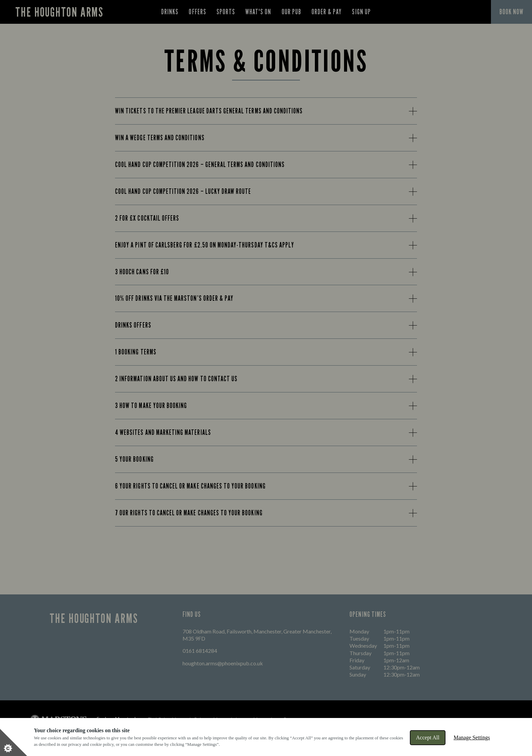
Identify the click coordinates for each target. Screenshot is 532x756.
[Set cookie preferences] (14, 742)
